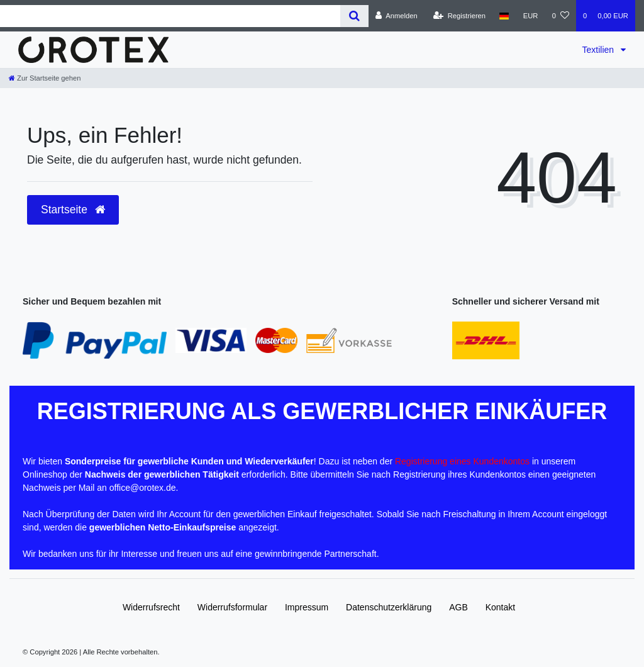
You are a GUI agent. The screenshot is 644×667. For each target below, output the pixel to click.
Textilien (599, 50)
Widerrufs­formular (232, 607)
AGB (458, 607)
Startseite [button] (73, 210)
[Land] (504, 16)
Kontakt (500, 607)
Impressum (307, 607)
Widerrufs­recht (151, 607)
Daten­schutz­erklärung (389, 607)
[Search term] (170, 16)
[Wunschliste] (561, 16)
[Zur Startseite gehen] (45, 78)
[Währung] (531, 16)
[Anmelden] (397, 16)
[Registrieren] (459, 16)
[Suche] (354, 16)
